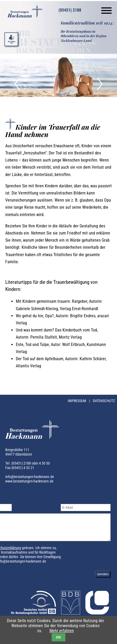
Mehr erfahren (62, 631)
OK (58, 637)
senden (103, 579)
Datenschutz (104, 401)
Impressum (77, 401)
